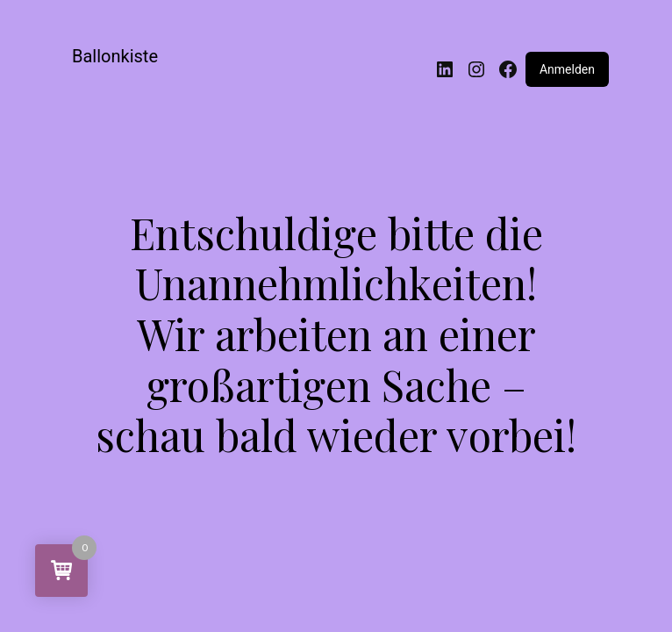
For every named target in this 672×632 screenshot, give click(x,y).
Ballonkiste (115, 56)
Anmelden (567, 69)
